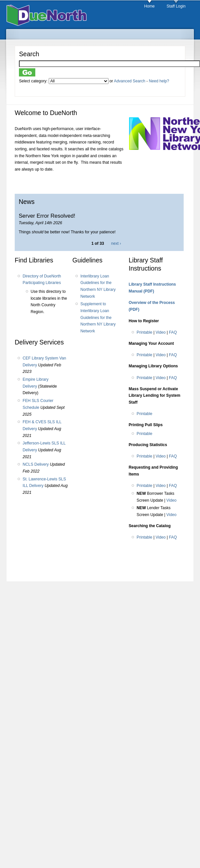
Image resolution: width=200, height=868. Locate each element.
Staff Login (176, 6)
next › (116, 243)
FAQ (173, 332)
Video (161, 332)
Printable (144, 332)
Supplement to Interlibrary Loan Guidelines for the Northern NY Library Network (98, 317)
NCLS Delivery (36, 464)
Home (149, 6)
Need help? (159, 81)
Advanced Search (130, 81)
